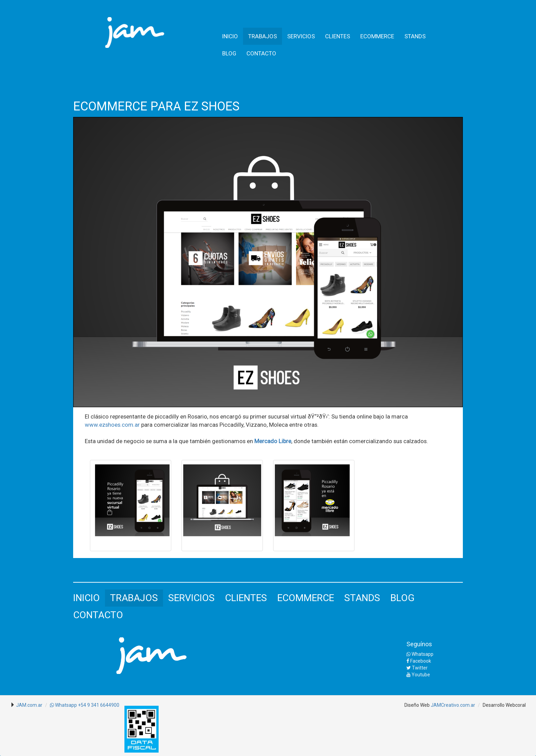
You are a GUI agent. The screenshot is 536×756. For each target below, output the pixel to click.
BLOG (229, 53)
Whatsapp (420, 654)
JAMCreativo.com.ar (453, 705)
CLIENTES (338, 36)
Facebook (419, 661)
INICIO (230, 36)
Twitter (417, 668)
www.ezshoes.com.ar (112, 425)
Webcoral (516, 705)
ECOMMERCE (377, 36)
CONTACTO (261, 53)
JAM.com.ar (29, 705)
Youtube (418, 675)
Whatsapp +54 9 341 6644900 (85, 705)
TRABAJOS (263, 36)
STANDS (415, 36)
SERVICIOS (301, 36)
